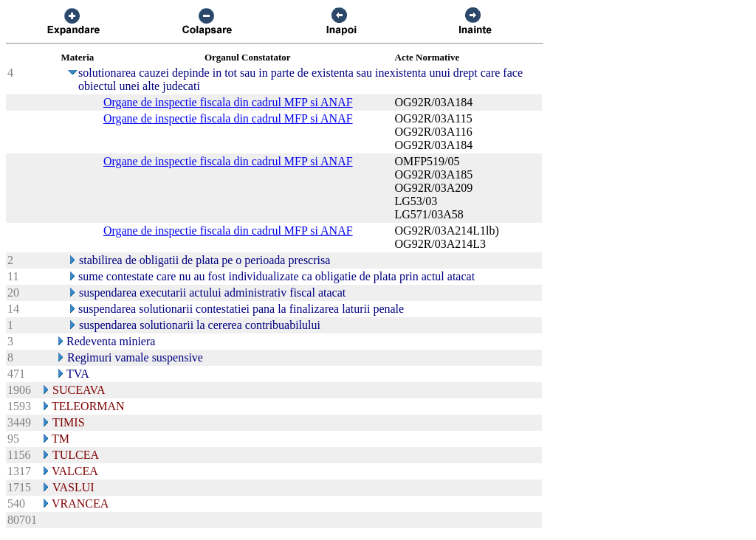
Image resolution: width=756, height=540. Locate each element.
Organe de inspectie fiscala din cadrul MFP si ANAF (228, 102)
